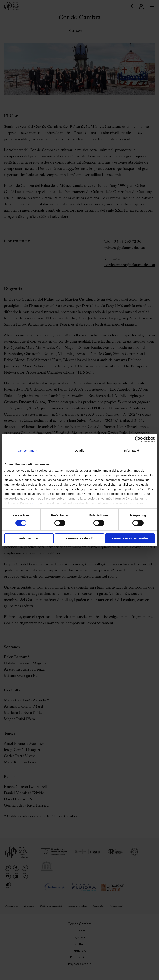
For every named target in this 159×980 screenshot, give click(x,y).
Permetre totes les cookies (130, 538)
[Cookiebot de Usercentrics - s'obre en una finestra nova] (138, 439)
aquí (35, 503)
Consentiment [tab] (28, 451)
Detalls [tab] (79, 451)
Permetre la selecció (79, 538)
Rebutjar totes (29, 538)
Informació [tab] (132, 451)
